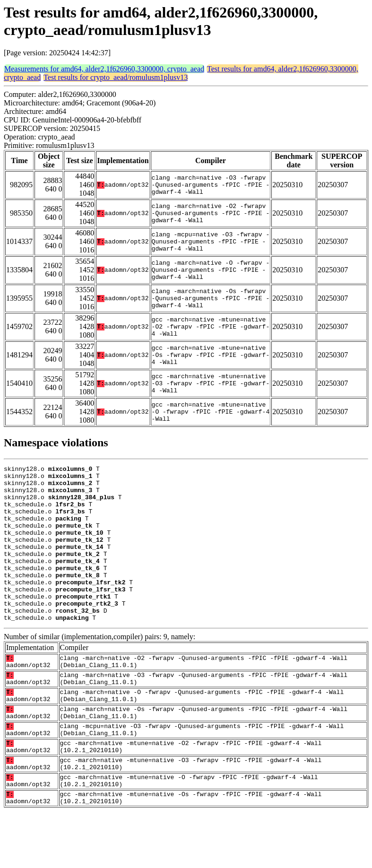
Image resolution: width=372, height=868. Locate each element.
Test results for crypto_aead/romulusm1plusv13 (116, 77)
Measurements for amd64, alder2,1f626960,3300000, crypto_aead (104, 69)
